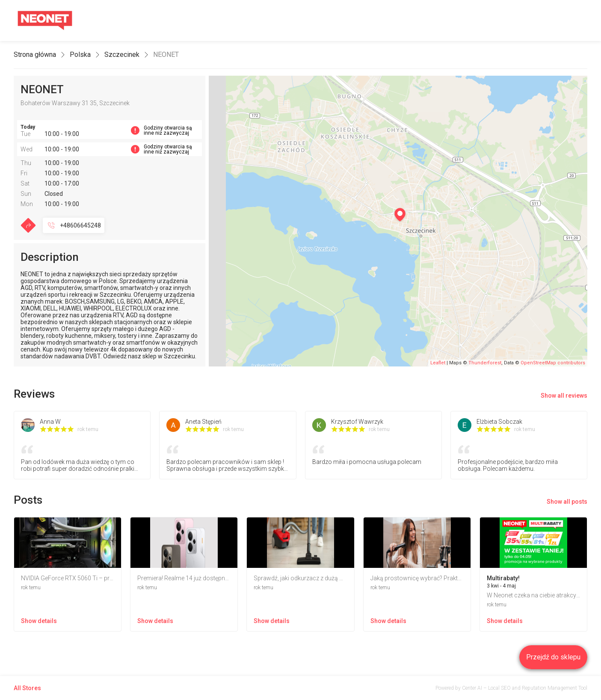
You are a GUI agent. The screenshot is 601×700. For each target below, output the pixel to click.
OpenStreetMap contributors (553, 363)
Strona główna (35, 55)
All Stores (27, 688)
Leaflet (438, 363)
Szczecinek (122, 55)
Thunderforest (485, 363)
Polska (80, 55)
